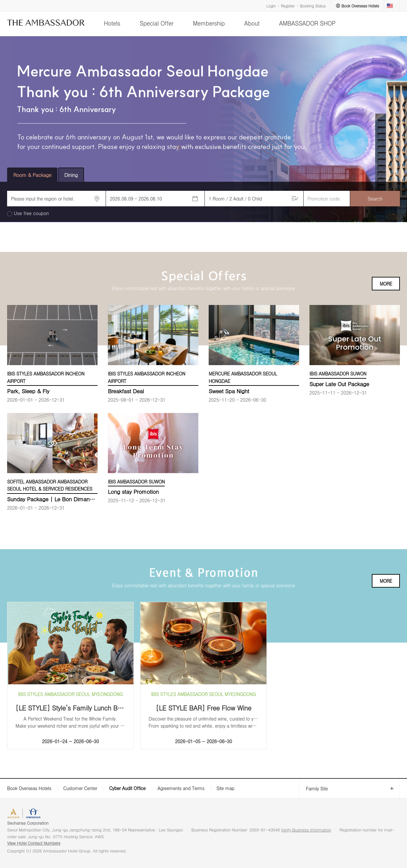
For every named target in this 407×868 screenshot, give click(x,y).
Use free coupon (31, 213)
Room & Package (32, 175)
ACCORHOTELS (27, 814)
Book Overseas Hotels (29, 788)
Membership (209, 23)
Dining (71, 175)
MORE (386, 284)
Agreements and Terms (181, 788)
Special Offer (157, 23)
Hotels (112, 23)
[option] (203, 129)
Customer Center (80, 788)
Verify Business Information (306, 830)
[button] (179, 148)
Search (375, 198)
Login (271, 6)
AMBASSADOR (62, 814)
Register (288, 6)
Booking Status (313, 6)
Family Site (313, 789)
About (252, 23)
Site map (225, 788)
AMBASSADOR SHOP (307, 23)
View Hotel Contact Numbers (34, 843)
